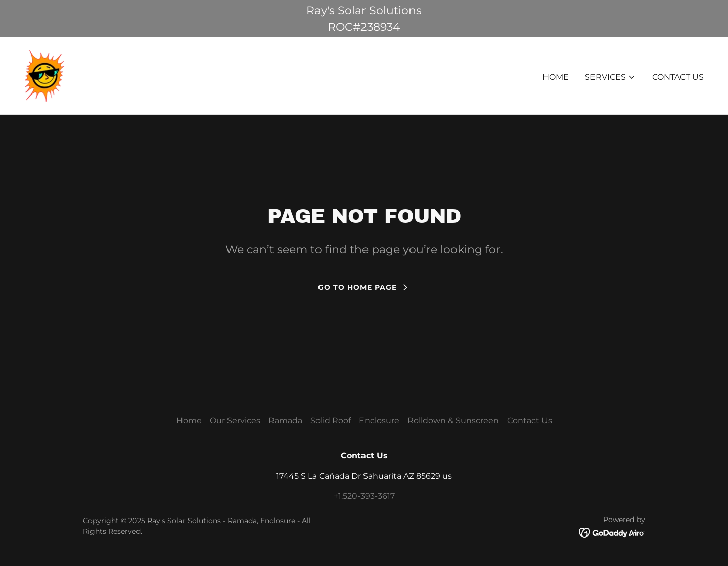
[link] (44, 75)
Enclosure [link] (379, 421)
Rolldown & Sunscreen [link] (453, 421)
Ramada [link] (285, 421)
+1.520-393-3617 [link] (364, 496)
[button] (610, 77)
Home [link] (556, 77)
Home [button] (189, 421)
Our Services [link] (235, 421)
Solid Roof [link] (331, 421)
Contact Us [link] (678, 77)
